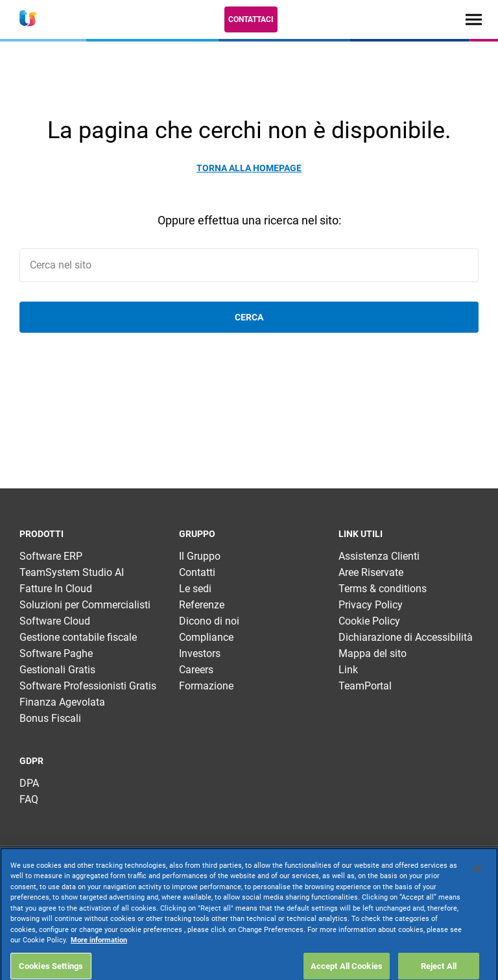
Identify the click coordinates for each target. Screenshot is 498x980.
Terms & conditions (383, 589)
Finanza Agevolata (62, 702)
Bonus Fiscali (50, 718)
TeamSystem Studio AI (72, 572)
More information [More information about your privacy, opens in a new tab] (99, 973)
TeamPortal (365, 686)
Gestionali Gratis (57, 670)
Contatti (197, 572)
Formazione (206, 686)
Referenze (202, 605)
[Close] (477, 900)
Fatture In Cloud (56, 589)
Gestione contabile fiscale (78, 637)
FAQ (29, 799)
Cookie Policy (369, 621)
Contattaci (251, 19)
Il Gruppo (200, 556)
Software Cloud (55, 621)
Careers (196, 670)
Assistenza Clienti (379, 556)
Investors (200, 653)
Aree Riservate (371, 572)
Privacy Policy (371, 605)
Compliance (206, 637)
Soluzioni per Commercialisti (85, 605)
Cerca (249, 317)
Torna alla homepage (249, 168)
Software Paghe (56, 653)
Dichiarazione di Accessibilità (406, 637)
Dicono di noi (209, 621)
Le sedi (195, 589)
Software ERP (51, 556)
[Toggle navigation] (474, 19)
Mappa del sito (373, 653)
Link (348, 670)
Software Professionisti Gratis (88, 686)
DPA (29, 783)
